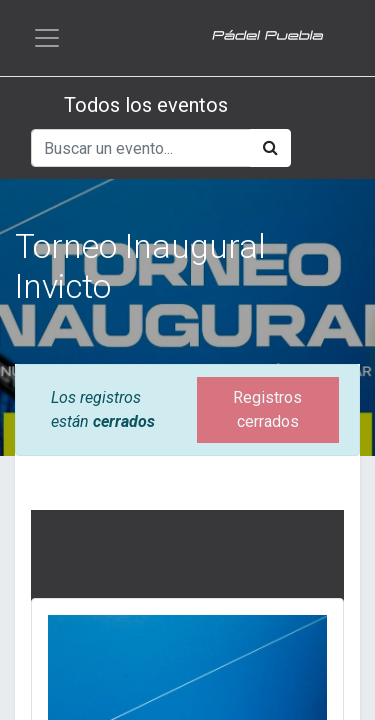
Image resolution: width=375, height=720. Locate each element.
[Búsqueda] (270, 148)
